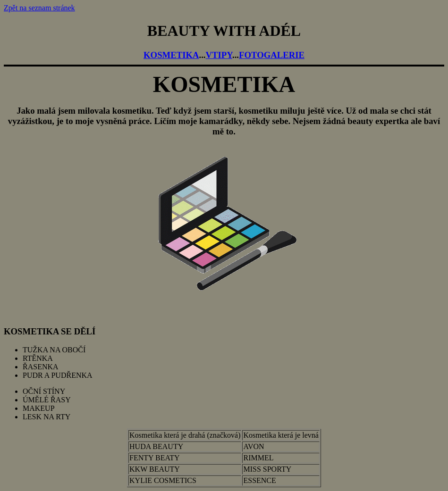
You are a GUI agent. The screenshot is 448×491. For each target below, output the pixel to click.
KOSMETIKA (171, 55)
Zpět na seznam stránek (39, 8)
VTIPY (219, 55)
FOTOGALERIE (272, 55)
